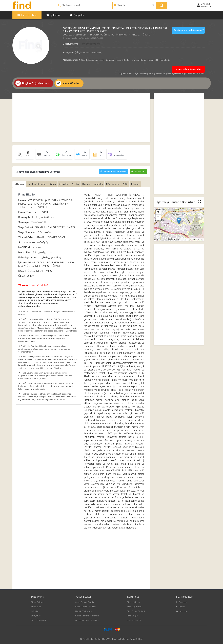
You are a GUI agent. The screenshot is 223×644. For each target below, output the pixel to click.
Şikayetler (77, 15)
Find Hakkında (134, 602)
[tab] (63, 155)
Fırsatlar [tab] (75, 184)
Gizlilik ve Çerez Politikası (87, 620)
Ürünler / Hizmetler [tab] (37, 184)
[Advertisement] (81, 118)
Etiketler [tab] (135, 184)
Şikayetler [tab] (64, 184)
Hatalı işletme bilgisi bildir (188, 69)
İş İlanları (53, 15)
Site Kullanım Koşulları (86, 607)
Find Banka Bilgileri (136, 611)
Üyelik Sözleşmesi (84, 611)
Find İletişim (133, 616)
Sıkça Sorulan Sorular (85, 602)
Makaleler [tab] (98, 184)
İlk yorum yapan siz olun (113, 171)
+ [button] (158, 212)
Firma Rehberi (27, 15)
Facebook (181, 602)
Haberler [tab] (86, 184)
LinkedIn (181, 611)
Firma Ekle (36, 607)
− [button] (158, 217)
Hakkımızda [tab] (19, 184)
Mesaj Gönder (68, 83)
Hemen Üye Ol (134, 620)
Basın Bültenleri (38, 620)
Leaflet (184, 240)
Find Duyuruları (134, 607)
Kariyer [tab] (53, 184)
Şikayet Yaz (138, 171)
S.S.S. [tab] (125, 184)
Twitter (180, 607)
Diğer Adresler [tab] (113, 184)
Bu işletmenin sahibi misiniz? (189, 30)
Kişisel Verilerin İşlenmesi (87, 616)
